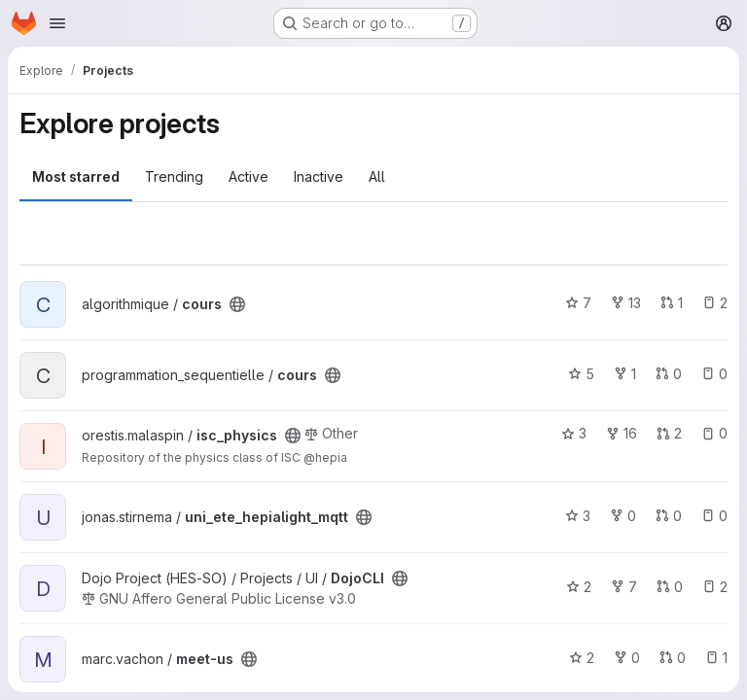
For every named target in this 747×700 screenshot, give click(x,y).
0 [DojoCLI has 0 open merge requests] (670, 587)
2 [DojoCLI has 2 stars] (579, 587)
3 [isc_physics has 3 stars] (574, 433)
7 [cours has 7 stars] (578, 303)
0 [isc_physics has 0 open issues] (714, 433)
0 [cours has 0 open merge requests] (669, 374)
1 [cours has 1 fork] (625, 374)
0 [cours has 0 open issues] (714, 374)
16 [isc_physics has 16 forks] (622, 433)
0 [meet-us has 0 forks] (627, 658)
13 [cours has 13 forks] (626, 303)
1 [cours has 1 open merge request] (672, 303)
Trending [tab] (174, 176)
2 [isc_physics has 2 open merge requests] (669, 433)
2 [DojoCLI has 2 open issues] (715, 587)
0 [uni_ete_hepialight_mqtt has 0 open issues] (714, 516)
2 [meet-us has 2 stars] (582, 658)
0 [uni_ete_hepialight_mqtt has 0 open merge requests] (669, 516)
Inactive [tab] (319, 176)
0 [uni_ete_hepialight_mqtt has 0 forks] (623, 516)
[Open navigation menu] (57, 23)
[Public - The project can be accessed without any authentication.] (237, 304)
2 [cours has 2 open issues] (715, 303)
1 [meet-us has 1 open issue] (716, 658)
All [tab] (377, 176)
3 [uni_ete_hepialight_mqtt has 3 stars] (578, 516)
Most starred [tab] (76, 176)
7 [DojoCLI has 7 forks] (624, 587)
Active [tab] (249, 176)
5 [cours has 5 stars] (581, 374)
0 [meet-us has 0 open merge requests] (673, 658)
